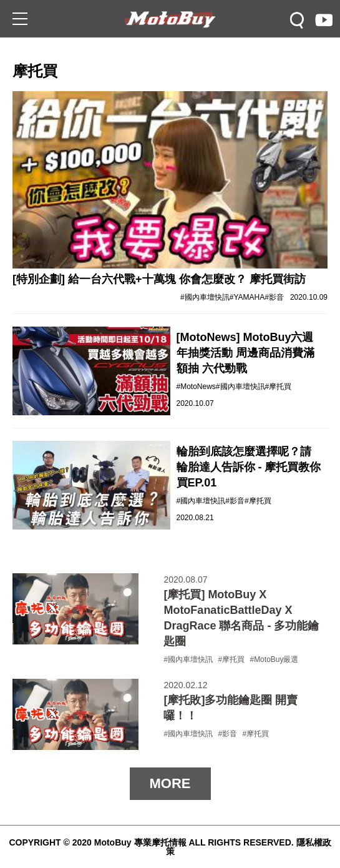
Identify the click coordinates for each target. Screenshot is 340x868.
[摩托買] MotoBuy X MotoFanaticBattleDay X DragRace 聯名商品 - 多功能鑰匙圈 (241, 618)
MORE (170, 783)
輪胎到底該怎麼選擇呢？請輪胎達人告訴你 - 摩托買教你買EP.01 (249, 467)
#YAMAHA (247, 297)
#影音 (274, 297)
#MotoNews (196, 387)
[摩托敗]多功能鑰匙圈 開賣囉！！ (231, 708)
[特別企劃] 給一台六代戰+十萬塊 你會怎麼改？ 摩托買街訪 (159, 279)
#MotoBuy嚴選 (274, 659)
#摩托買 (279, 387)
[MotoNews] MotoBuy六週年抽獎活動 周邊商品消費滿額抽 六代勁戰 (245, 353)
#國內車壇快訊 (205, 297)
